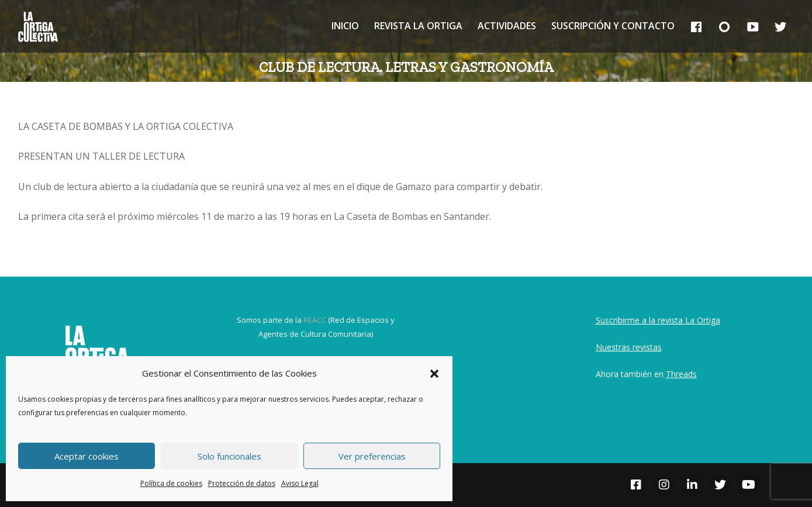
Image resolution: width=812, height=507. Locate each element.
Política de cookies (171, 483)
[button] (434, 374)
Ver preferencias (372, 456)
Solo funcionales (229, 456)
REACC (315, 320)
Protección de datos (242, 483)
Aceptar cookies (87, 456)
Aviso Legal (300, 483)
